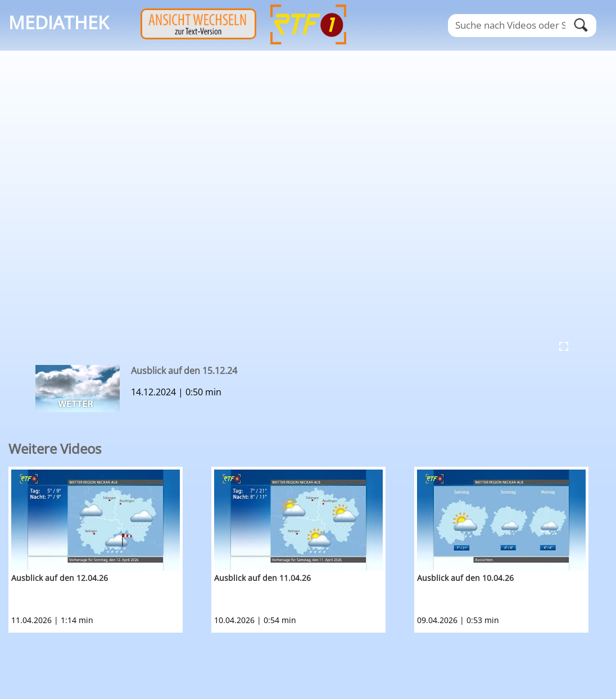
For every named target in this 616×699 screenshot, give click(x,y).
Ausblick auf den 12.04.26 (60, 578)
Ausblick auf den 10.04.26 (465, 578)
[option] (110, 550)
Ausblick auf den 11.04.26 (262, 578)
